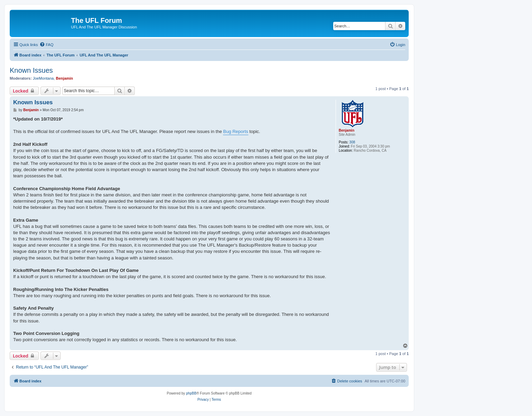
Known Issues (31, 70)
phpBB (191, 393)
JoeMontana (43, 78)
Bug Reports (236, 131)
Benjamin (64, 78)
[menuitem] (46, 45)
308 (352, 142)
